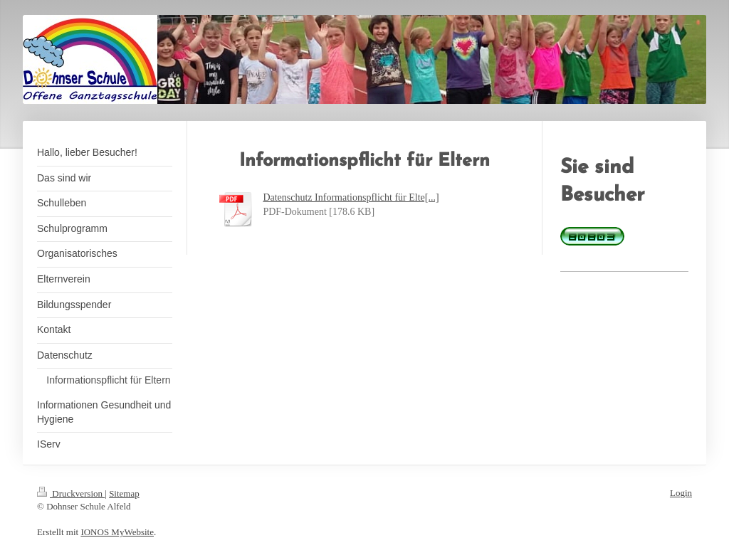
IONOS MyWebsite (117, 532)
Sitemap (124, 493)
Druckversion (71, 493)
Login (681, 493)
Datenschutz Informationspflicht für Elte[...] (351, 197)
